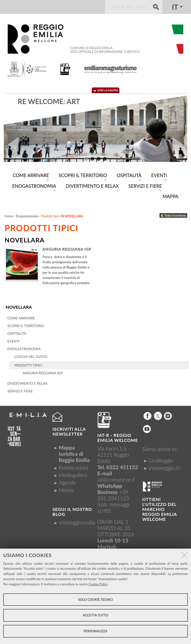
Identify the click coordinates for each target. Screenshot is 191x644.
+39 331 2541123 (113, 493)
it (175, 7)
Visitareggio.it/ (165, 466)
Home (9, 215)
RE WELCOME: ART (49, 101)
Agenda (67, 481)
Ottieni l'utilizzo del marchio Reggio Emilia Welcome (160, 508)
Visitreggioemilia (77, 521)
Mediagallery (73, 473)
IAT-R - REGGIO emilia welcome (118, 436)
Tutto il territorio (173, 214)
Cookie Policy (98, 584)
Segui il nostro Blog (72, 510)
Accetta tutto (96, 615)
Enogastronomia (27, 215)
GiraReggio (161, 459)
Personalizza (95, 631)
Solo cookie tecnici (95, 600)
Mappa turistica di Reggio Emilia (74, 452)
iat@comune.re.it (116, 478)
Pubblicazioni (73, 466)
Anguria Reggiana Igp (67, 248)
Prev (11, 145)
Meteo (66, 488)
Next (180, 145)
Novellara (19, 305)
